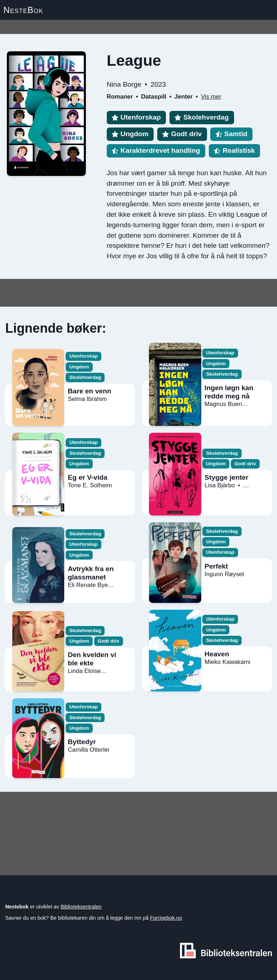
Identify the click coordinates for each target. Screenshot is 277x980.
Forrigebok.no (166, 918)
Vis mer (211, 97)
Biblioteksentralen (81, 907)
